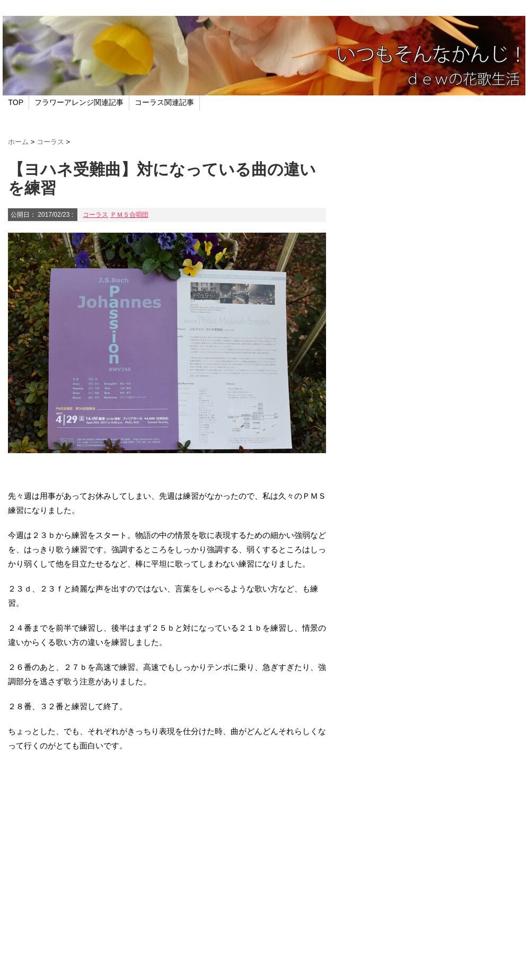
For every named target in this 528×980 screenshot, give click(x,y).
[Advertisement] (167, 877)
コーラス (95, 215)
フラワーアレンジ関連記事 (79, 102)
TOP (16, 102)
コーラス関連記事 (164, 102)
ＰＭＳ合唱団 (129, 215)
